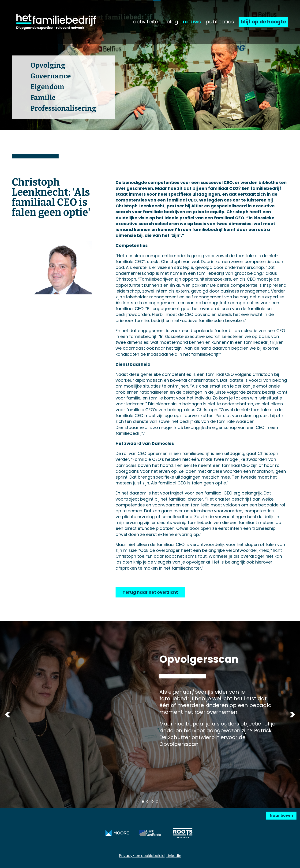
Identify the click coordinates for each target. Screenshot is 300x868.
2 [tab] (148, 802)
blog (172, 22)
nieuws (192, 22)
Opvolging (48, 65)
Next (292, 714)
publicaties (220, 22)
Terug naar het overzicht (150, 592)
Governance (51, 76)
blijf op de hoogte (263, 22)
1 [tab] (143, 802)
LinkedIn (174, 856)
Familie (43, 98)
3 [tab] (152, 802)
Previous (8, 714)
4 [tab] (157, 802)
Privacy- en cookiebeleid (142, 856)
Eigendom (47, 87)
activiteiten (147, 22)
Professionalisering (63, 108)
